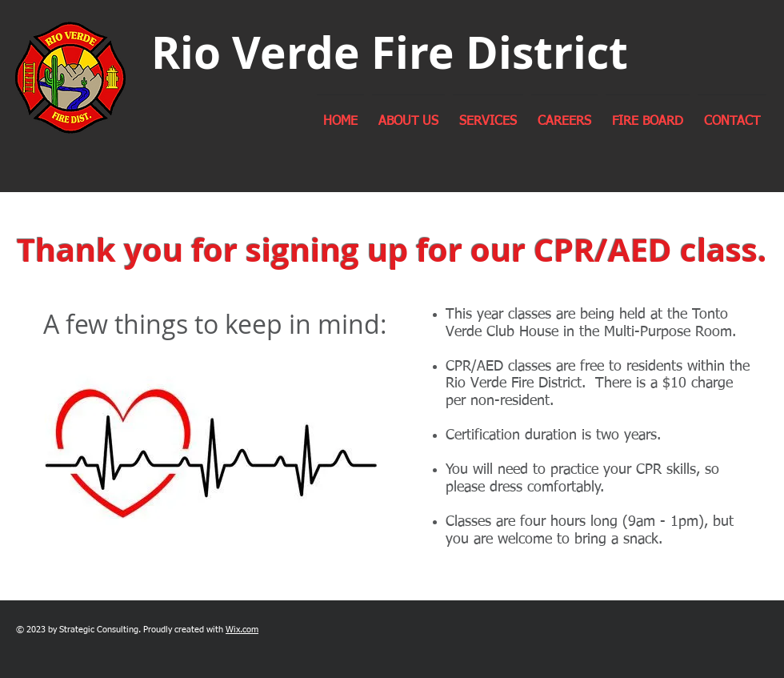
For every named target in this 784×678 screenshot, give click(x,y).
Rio (186, 52)
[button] (408, 114)
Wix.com (242, 630)
